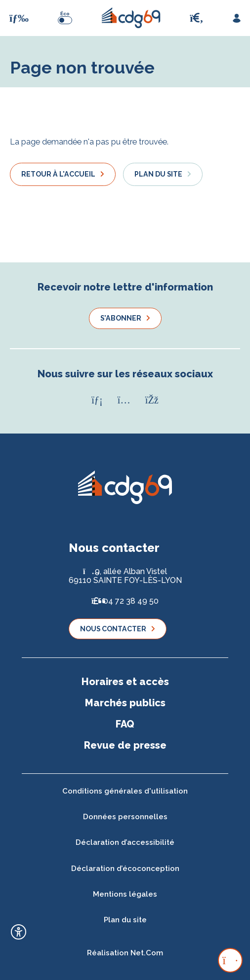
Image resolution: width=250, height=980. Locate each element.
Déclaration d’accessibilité (125, 842)
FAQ (125, 724)
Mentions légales (125, 894)
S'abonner (121, 318)
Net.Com (147, 953)
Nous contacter (113, 629)
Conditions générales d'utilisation (125, 791)
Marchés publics (125, 703)
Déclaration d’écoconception (125, 869)
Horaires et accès (125, 682)
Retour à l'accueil (58, 174)
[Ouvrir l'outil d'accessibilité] (19, 932)
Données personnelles (125, 817)
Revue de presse (125, 745)
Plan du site (158, 174)
